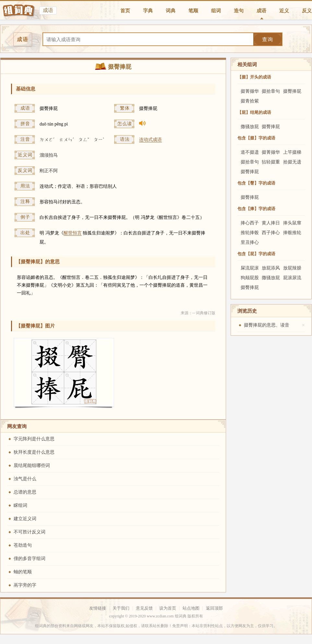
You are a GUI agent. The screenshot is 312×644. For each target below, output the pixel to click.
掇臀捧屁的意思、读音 (267, 325)
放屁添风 (271, 268)
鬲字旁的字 (25, 585)
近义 (284, 11)
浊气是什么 (25, 479)
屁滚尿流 (292, 278)
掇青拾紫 (250, 101)
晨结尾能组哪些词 (32, 465)
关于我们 (121, 608)
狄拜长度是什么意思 (34, 452)
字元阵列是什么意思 (34, 439)
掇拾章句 (271, 91)
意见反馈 (144, 608)
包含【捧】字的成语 (256, 209)
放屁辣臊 (292, 268)
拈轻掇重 (271, 162)
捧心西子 (250, 223)
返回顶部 (214, 608)
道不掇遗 (250, 152)
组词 (216, 11)
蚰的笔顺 (23, 572)
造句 (239, 11)
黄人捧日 (271, 223)
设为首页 (168, 608)
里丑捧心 (250, 242)
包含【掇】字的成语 (256, 138)
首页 (125, 11)
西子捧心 (271, 233)
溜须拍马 (49, 155)
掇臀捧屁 (292, 91)
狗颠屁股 (250, 278)
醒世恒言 (73, 233)
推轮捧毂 (250, 233)
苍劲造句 (23, 545)
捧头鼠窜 (292, 223)
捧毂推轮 (292, 233)
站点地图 (191, 608)
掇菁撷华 (250, 91)
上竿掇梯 (292, 152)
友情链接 (98, 608)
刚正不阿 (49, 171)
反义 (307, 11)
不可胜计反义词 (30, 532)
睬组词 (20, 505)
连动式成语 (150, 140)
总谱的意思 (25, 492)
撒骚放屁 (250, 127)
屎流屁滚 (250, 268)
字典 (148, 11)
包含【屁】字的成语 (256, 254)
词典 (171, 11)
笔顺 (193, 11)
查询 (268, 39)
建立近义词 (25, 519)
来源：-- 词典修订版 (198, 313)
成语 (261, 11)
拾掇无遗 (292, 162)
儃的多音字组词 (30, 559)
